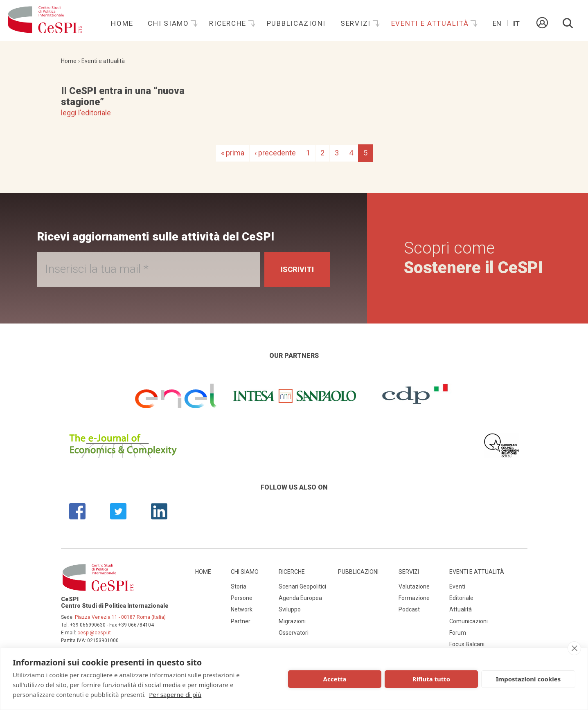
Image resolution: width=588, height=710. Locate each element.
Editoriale (461, 598)
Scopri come (473, 258)
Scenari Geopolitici (302, 586)
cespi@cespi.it (94, 633)
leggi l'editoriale (86, 113)
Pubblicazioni (296, 23)
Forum (458, 633)
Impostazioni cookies (528, 679)
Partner (241, 621)
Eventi (457, 586)
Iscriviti (297, 269)
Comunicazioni (469, 621)
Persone (242, 598)
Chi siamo (169, 23)
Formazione (414, 598)
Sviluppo (290, 609)
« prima (233, 153)
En (497, 23)
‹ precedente (275, 153)
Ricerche (229, 23)
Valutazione (414, 586)
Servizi (357, 23)
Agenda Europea (300, 598)
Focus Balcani (467, 644)
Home (122, 23)
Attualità (461, 609)
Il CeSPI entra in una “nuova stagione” (123, 96)
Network (242, 609)
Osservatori (294, 633)
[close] (574, 648)
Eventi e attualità (431, 23)
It (516, 23)
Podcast (409, 609)
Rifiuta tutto (431, 679)
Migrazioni (292, 621)
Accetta (335, 679)
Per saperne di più (175, 694)
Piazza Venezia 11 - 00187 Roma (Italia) (120, 617)
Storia (239, 586)
